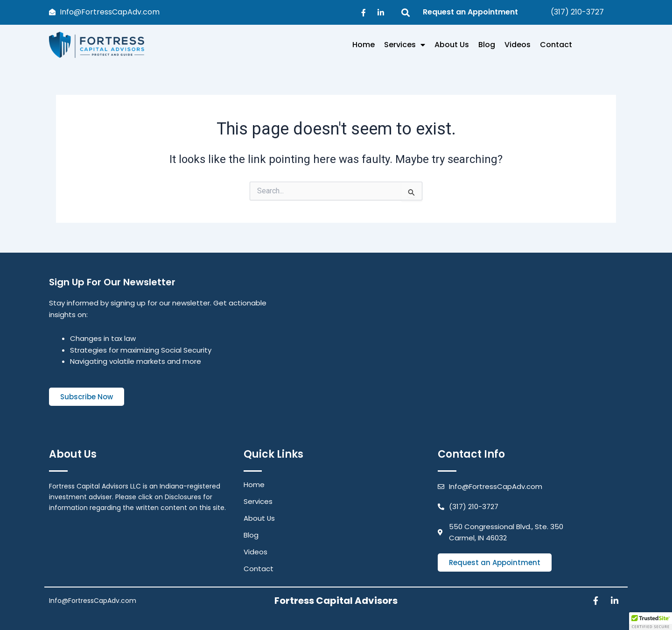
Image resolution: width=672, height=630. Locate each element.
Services (405, 45)
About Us (452, 45)
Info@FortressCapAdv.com (93, 601)
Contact (556, 45)
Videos (518, 45)
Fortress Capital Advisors (336, 601)
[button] (651, 621)
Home (364, 45)
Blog (487, 45)
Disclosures (183, 497)
